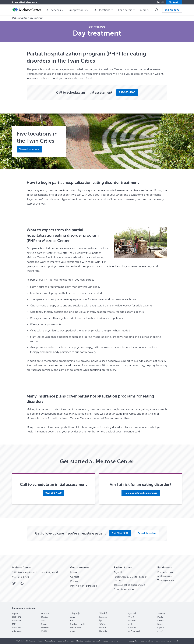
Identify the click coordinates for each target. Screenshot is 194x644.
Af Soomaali (134, 631)
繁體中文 (103, 613)
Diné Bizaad (76, 628)
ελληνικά (45, 628)
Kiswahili (132, 628)
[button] (174, 2)
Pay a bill (118, 572)
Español (16, 613)
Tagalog (161, 613)
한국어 (131, 617)
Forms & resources (124, 589)
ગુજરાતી (103, 624)
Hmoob (45, 613)
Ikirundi (103, 628)
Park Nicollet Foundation (84, 586)
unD (72, 621)
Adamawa (17, 631)
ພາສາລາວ (17, 617)
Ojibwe (161, 628)
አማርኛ (44, 621)
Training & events (166, 580)
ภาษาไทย (17, 628)
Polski (160, 617)
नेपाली (73, 631)
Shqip (44, 624)
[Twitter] (14, 584)
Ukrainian (104, 631)
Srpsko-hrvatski (78, 624)
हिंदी (14, 624)
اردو (130, 624)
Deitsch (132, 621)
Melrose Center (20, 18)
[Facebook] (22, 584)
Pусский (132, 613)
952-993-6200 (21, 577)
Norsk (160, 624)
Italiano (161, 621)
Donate (74, 581)
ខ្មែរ (101, 621)
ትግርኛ (160, 631)
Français (103, 617)
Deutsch (45, 617)
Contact (75, 577)
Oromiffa (16, 621)
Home (74, 572)
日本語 (44, 631)
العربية (73, 617)
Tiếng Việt (75, 613)
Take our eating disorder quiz (129, 585)
